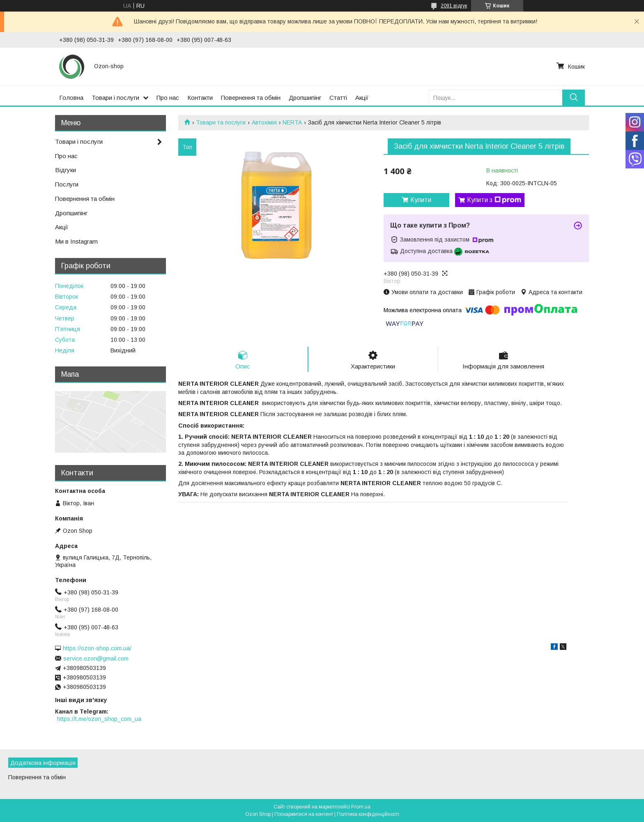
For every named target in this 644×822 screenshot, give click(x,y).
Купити (421, 200)
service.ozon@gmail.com (96, 659)
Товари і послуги (115, 98)
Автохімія (264, 122)
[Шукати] (574, 98)
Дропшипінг (305, 98)
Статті (338, 98)
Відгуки (66, 170)
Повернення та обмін (251, 98)
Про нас (168, 98)
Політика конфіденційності (368, 814)
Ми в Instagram (76, 241)
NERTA (292, 122)
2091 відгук (454, 6)
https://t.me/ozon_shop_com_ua (99, 719)
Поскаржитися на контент (304, 814)
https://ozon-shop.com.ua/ (97, 648)
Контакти (200, 98)
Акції (362, 98)
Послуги (67, 184)
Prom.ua (361, 807)
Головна (71, 98)
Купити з (494, 200)
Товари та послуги (221, 122)
